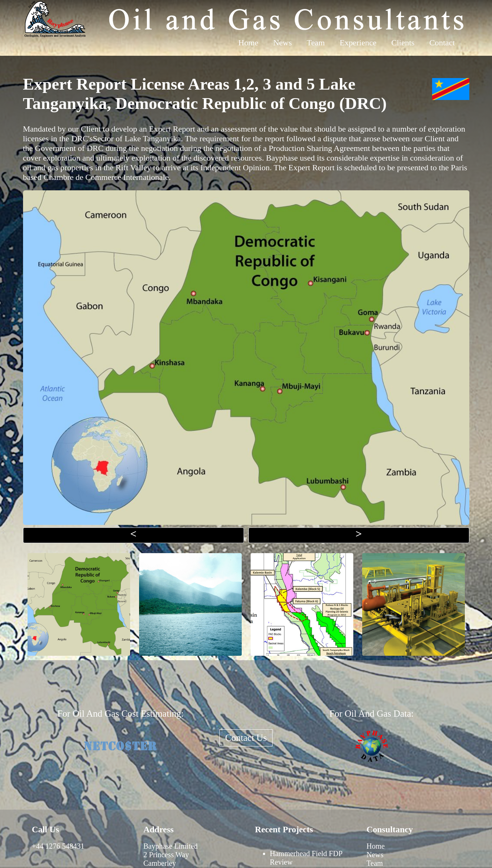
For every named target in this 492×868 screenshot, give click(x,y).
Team (316, 43)
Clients (403, 43)
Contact (442, 43)
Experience (358, 43)
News (283, 43)
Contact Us (246, 738)
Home (248, 43)
